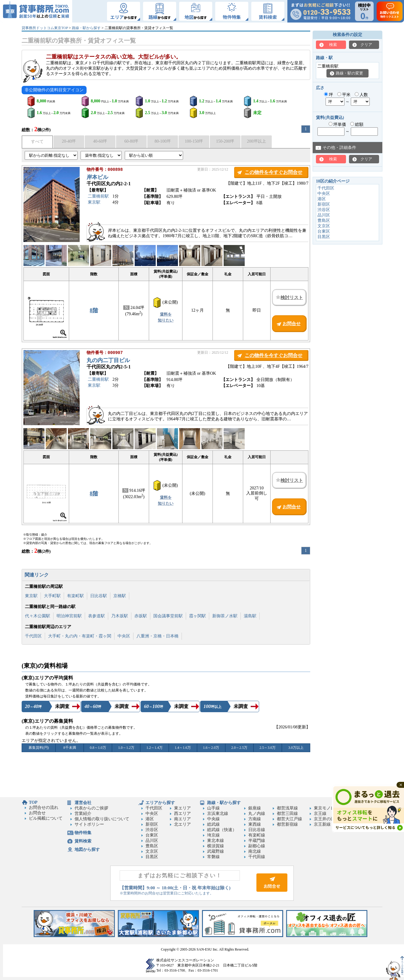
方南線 (255, 819)
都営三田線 (287, 814)
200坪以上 (257, 141)
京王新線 (322, 824)
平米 (344, 95)
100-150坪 (194, 141)
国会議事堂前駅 (168, 616)
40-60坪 (100, 141)
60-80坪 (132, 141)
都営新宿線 (287, 824)
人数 (361, 95)
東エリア (182, 808)
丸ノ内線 (257, 814)
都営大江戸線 (289, 819)
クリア (366, 45)
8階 (94, 310)
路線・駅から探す (86, 28)
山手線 (213, 808)
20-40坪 (69, 141)
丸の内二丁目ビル (108, 361)
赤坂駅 (141, 616)
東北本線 (216, 841)
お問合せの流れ (44, 808)
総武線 (213, 824)
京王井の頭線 (326, 819)
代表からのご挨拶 (91, 808)
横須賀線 (216, 846)
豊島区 (324, 221)
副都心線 (257, 846)
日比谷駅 (99, 596)
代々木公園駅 (38, 616)
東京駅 (94, 203)
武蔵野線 (216, 851)
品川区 (324, 215)
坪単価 (337, 124)
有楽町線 (257, 835)
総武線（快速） (222, 830)
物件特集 (83, 833)
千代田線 (257, 857)
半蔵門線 (257, 841)
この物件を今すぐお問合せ (274, 172)
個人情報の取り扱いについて (102, 819)
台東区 (324, 231)
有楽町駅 (75, 596)
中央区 (124, 636)
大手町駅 (52, 596)
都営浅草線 (287, 808)
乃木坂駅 (120, 616)
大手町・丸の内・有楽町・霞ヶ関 (80, 636)
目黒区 (324, 237)
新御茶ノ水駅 (225, 616)
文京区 (324, 226)
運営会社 (83, 803)
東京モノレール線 (331, 808)
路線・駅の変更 (349, 73)
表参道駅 (96, 616)
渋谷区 (324, 210)
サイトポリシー (89, 824)
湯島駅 (250, 616)
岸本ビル (97, 178)
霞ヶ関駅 (197, 616)
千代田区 (33, 636)
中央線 (213, 819)
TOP (33, 802)
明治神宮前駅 (69, 616)
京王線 (320, 814)
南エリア (182, 819)
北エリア (182, 824)
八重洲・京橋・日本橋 (158, 636)
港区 (322, 199)
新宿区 (324, 204)
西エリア (182, 814)
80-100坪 (163, 141)
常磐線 (213, 857)
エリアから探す (160, 803)
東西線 (255, 824)
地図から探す (87, 850)
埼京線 (213, 835)
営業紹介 (83, 814)
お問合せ (37, 813)
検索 (333, 45)
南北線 (255, 851)
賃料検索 (83, 841)
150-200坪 (225, 141)
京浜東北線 (218, 814)
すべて (37, 142)
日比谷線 (257, 830)
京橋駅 (120, 596)
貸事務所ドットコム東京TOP (45, 28)
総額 (357, 124)
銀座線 (255, 808)
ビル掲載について (46, 818)
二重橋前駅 (98, 197)
